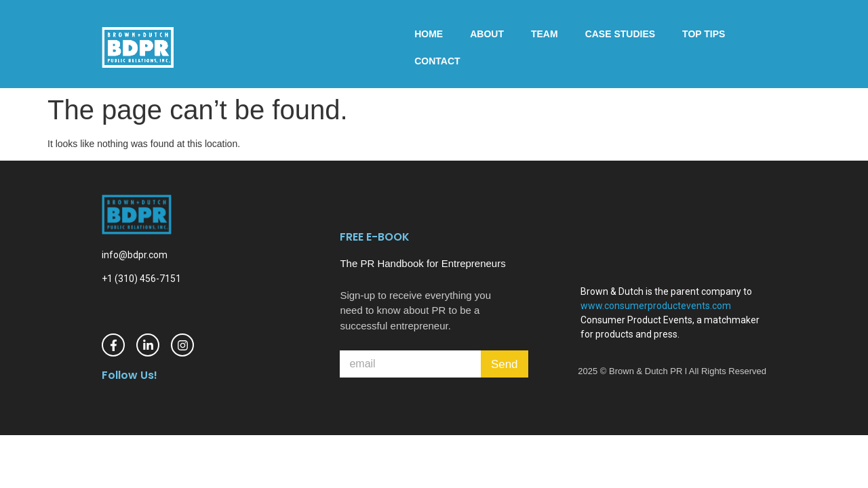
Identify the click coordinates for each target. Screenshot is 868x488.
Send (505, 364)
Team (545, 34)
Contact (437, 61)
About (487, 34)
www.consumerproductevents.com (656, 306)
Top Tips (704, 34)
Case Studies (620, 34)
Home (429, 34)
